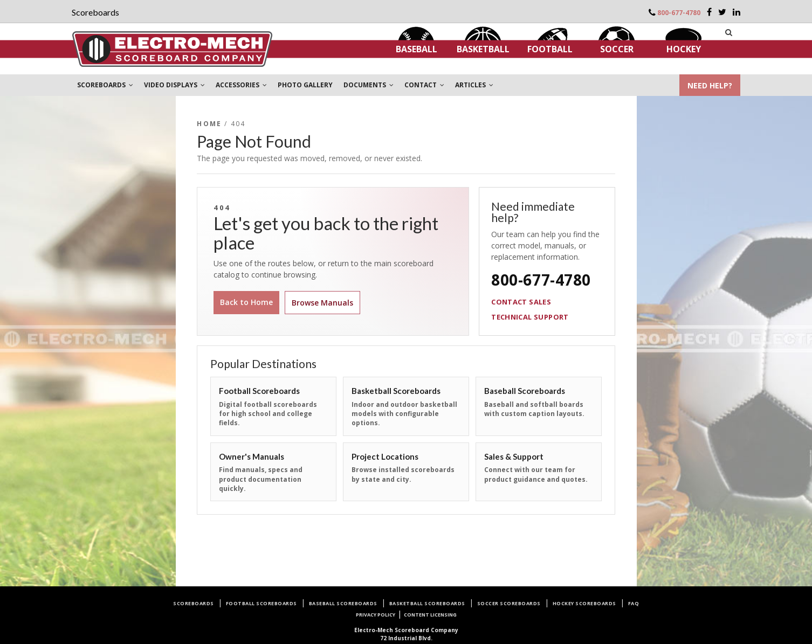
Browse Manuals (322, 303)
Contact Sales (521, 302)
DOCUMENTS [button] (369, 85)
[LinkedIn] (737, 12)
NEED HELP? (710, 85)
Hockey (684, 49)
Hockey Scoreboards (584, 603)
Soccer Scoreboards (509, 603)
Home (209, 124)
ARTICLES (474, 85)
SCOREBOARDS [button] (105, 85)
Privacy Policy (376, 615)
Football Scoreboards (262, 603)
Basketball (483, 49)
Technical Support (530, 317)
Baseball (417, 49)
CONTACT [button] (424, 85)
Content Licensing (430, 615)
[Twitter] (722, 12)
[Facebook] (709, 12)
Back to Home (246, 302)
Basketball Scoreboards (427, 603)
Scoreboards (194, 603)
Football (550, 49)
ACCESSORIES (241, 85)
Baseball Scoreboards (343, 603)
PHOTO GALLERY (305, 85)
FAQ (634, 603)
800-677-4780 (679, 13)
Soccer (617, 49)
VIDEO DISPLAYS (174, 85)
